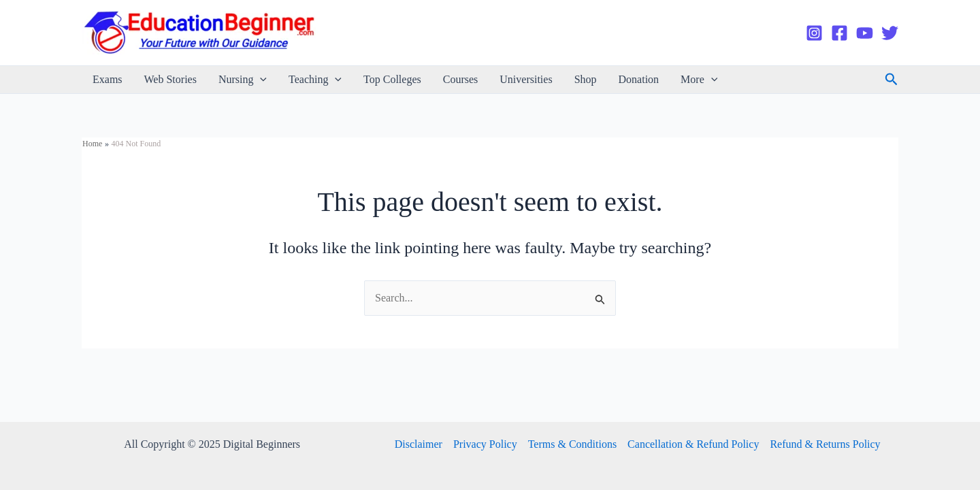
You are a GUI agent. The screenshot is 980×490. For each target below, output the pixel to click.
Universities (526, 79)
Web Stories (170, 79)
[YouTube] (865, 33)
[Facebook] (839, 33)
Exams (108, 79)
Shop (586, 79)
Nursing (243, 80)
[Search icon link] (892, 80)
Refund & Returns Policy (825, 444)
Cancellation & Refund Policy (693, 444)
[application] (260, 80)
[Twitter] (890, 33)
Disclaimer (419, 444)
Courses (461, 79)
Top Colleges (392, 79)
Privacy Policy (485, 444)
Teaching (315, 80)
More (699, 80)
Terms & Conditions (572, 444)
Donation (639, 79)
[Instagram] (814, 33)
